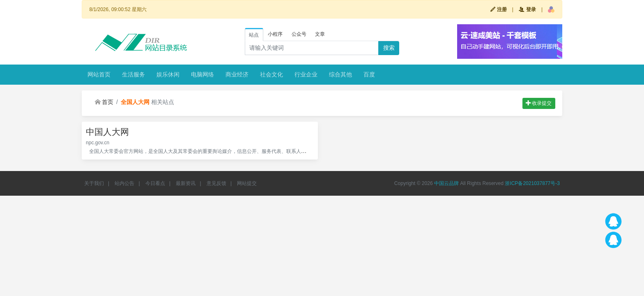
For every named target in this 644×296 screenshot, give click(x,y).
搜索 (389, 48)
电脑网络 (202, 74)
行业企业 (306, 74)
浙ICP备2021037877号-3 (532, 183)
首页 (104, 102)
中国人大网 (107, 132)
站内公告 (124, 183)
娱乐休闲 (168, 74)
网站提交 (247, 183)
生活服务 (133, 74)
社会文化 (271, 74)
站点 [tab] (254, 35)
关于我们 (94, 183)
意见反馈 (216, 183)
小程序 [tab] (275, 34)
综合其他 (340, 74)
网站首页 (99, 74)
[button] (551, 9)
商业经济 (237, 74)
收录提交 (539, 103)
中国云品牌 (446, 183)
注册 (498, 9)
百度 (369, 74)
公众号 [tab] (299, 34)
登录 (527, 9)
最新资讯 (186, 183)
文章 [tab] (320, 34)
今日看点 (155, 183)
